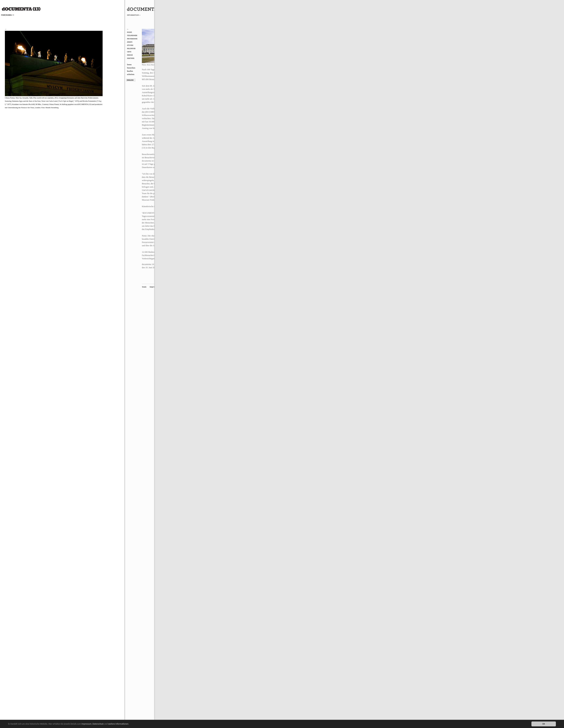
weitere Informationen (118, 724)
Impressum (86, 724)
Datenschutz (98, 724)
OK (544, 724)
